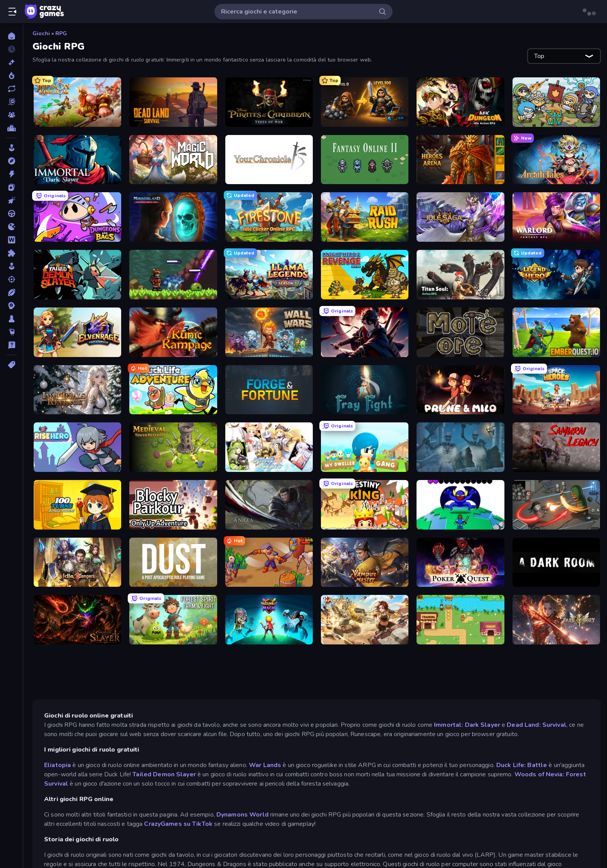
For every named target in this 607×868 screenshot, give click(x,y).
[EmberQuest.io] (556, 332)
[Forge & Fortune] (269, 390)
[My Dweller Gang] (365, 447)
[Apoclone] (365, 620)
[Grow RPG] (460, 505)
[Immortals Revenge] (77, 390)
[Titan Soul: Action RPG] (460, 275)
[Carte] (11, 187)
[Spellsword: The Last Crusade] (460, 447)
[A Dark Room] (556, 562)
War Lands (266, 765)
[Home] (11, 36)
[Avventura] (11, 161)
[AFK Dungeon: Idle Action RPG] (460, 102)
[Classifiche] (11, 128)
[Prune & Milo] (460, 390)
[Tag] (11, 365)
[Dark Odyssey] (556, 620)
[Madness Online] (556, 505)
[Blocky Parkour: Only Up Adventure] (173, 505)
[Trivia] (11, 345)
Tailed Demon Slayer (165, 774)
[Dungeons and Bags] (77, 217)
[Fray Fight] (365, 390)
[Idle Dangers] (77, 562)
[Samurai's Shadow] (365, 332)
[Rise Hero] (77, 447)
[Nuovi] (11, 62)
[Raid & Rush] (365, 217)
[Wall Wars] (269, 332)
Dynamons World (243, 815)
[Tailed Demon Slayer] (77, 275)
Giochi (41, 33)
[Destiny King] (365, 505)
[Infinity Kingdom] (77, 102)
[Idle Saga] (460, 217)
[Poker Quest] (460, 562)
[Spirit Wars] (269, 447)
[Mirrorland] (173, 217)
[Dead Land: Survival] (173, 102)
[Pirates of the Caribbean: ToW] (269, 102)
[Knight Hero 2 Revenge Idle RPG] (365, 275)
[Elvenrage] (77, 332)
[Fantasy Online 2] (365, 160)
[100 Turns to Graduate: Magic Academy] (77, 505)
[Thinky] (11, 332)
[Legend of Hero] (556, 275)
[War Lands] (269, 562)
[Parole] (11, 240)
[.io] (11, 227)
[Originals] (11, 102)
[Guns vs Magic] (269, 620)
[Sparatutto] (11, 279)
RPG (61, 33)
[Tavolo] (11, 319)
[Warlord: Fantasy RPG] (556, 217)
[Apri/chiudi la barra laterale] (12, 12)
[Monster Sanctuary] (173, 275)
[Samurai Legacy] (556, 447)
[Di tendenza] (11, 75)
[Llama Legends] (269, 275)
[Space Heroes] (556, 390)
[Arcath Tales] (556, 160)
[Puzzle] (11, 253)
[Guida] (11, 214)
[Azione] (11, 174)
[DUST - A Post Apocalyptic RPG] (173, 562)
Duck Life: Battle (522, 765)
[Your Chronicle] (269, 160)
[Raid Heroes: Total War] (556, 102)
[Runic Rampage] (173, 332)
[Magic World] (173, 160)
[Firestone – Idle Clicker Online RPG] (269, 217)
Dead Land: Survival (537, 725)
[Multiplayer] (11, 115)
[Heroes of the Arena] (460, 160)
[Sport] (11, 292)
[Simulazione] (11, 266)
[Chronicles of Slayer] (77, 620)
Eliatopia (58, 765)
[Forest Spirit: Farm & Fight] (173, 620)
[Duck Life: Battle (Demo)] (460, 620)
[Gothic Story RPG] (365, 102)
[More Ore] (460, 332)
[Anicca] (269, 505)
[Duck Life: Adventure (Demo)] (173, 390)
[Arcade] (11, 148)
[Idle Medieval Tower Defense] (173, 447)
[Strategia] (11, 306)
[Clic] (11, 200)
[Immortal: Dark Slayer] (77, 160)
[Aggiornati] (11, 89)
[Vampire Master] (365, 562)
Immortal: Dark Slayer (467, 725)
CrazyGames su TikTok (178, 824)
